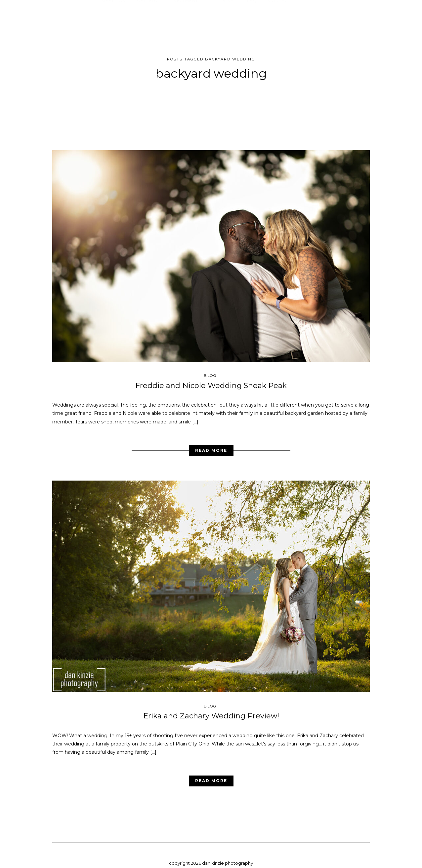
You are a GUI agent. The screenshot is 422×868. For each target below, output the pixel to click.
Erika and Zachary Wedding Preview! (211, 711)
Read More (211, 445)
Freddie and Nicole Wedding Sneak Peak (211, 380)
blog (210, 370)
